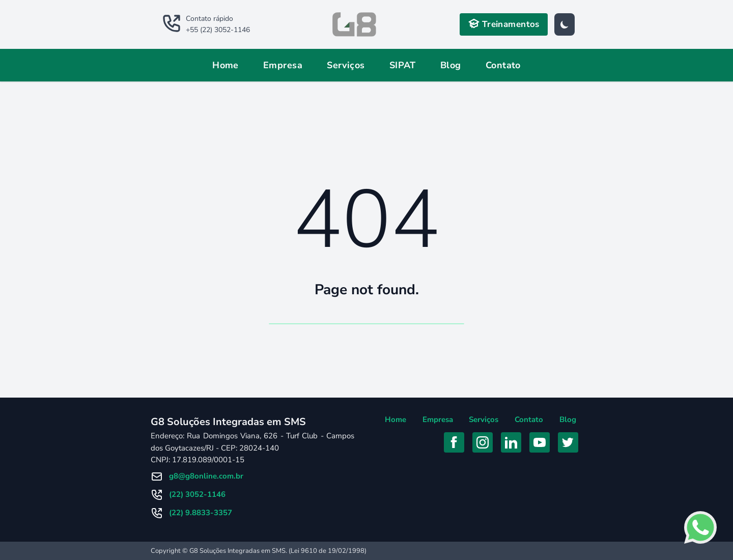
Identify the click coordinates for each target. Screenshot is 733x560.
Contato (503, 65)
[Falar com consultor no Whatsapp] (700, 527)
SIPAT (403, 65)
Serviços (346, 65)
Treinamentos (504, 24)
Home (225, 65)
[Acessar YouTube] (540, 442)
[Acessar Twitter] (568, 442)
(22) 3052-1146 (197, 494)
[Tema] (565, 24)
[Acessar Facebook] (454, 442)
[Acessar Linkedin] (511, 442)
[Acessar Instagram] (483, 442)
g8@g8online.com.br (206, 476)
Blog (451, 65)
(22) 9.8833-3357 (201, 513)
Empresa (283, 65)
